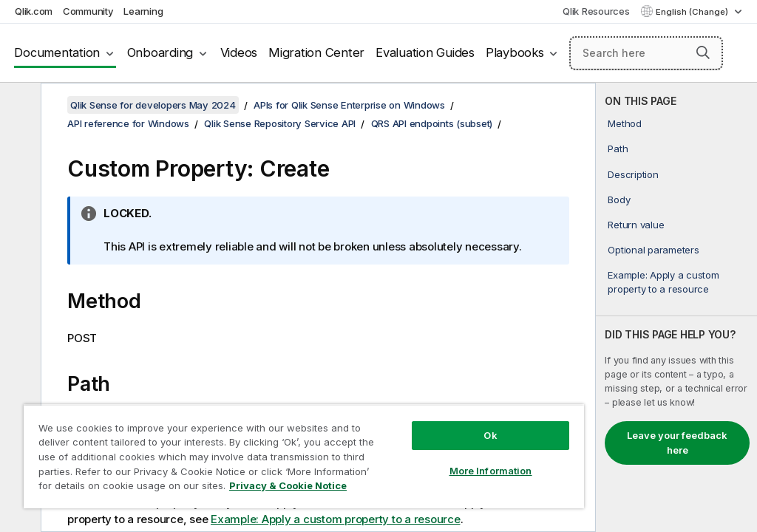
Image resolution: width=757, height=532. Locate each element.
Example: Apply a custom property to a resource (663, 282)
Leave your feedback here (677, 443)
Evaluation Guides (425, 52)
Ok (490, 435)
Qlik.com (34, 11)
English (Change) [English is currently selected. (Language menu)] (693, 12)
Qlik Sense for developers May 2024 (153, 105)
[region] (304, 456)
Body (619, 199)
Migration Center (316, 52)
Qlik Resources (596, 11)
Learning (143, 11)
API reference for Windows (128, 123)
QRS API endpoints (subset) (432, 123)
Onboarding (160, 52)
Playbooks (515, 52)
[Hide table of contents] (18, 106)
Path (618, 149)
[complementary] (676, 307)
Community (88, 11)
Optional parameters (653, 250)
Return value (636, 225)
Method (625, 123)
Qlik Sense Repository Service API (280, 123)
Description (633, 174)
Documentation (57, 52)
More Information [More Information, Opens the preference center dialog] (491, 471)
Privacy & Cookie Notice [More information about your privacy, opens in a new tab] (288, 485)
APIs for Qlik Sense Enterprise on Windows (349, 105)
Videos (239, 52)
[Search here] (646, 53)
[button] (703, 52)
